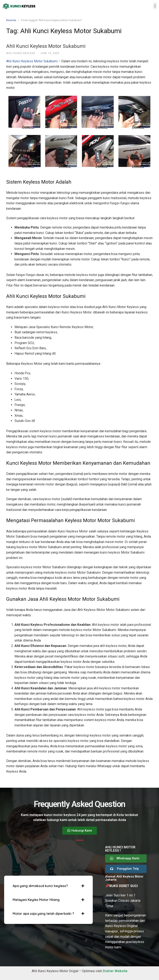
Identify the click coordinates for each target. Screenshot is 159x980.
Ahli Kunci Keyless (21, 53)
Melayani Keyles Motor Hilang (36, 900)
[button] (155, 6)
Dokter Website (115, 971)
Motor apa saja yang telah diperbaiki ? (43, 914)
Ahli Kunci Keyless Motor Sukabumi (46, 46)
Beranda (11, 20)
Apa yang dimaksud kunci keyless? (40, 886)
